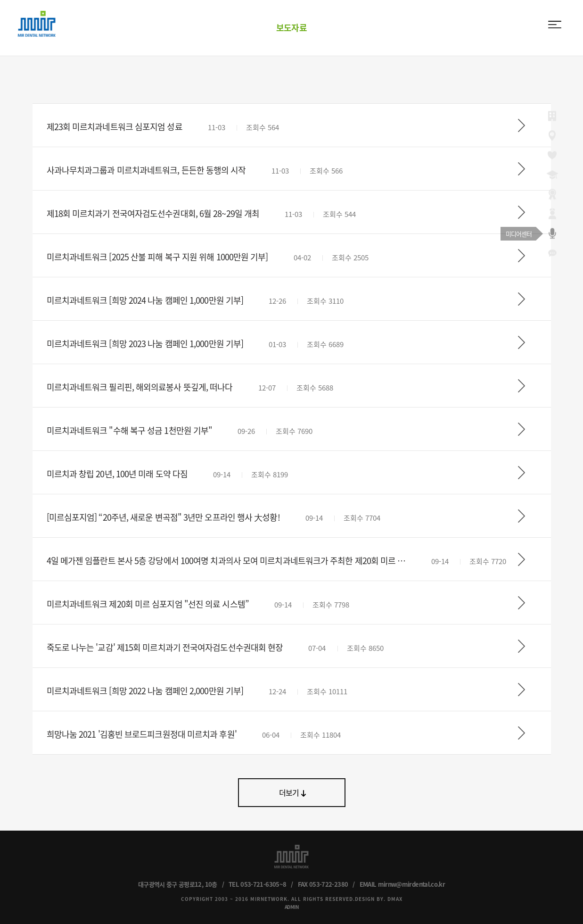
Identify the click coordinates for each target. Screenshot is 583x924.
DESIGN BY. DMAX (379, 899)
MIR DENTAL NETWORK (37, 24)
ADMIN (292, 907)
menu (555, 25)
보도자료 (291, 28)
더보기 (289, 792)
